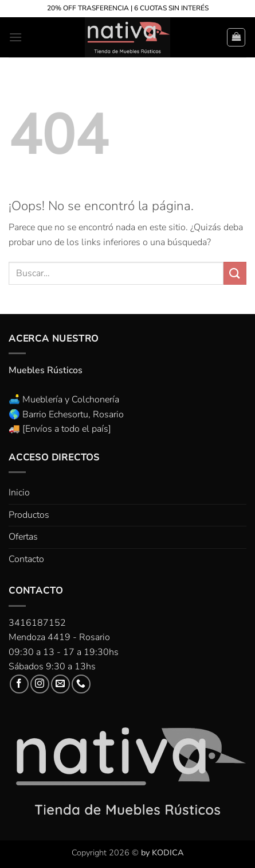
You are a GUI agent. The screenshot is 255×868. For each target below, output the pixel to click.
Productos (29, 515)
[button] (15, 37)
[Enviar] (235, 273)
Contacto (26, 559)
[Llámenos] (81, 684)
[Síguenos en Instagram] (40, 684)
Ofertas (23, 537)
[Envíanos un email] (60, 684)
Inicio (19, 493)
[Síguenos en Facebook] (19, 684)
